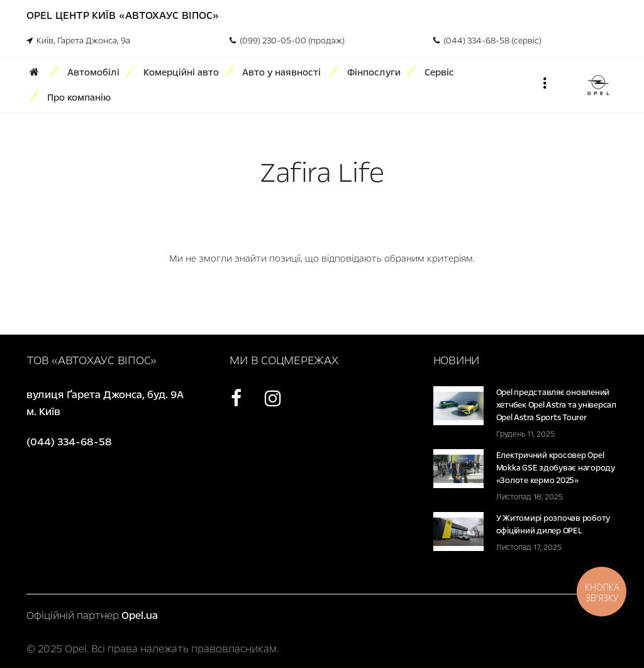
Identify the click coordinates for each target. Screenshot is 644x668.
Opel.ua (140, 615)
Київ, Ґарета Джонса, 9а (78, 41)
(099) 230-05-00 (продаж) (287, 41)
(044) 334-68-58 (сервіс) (487, 41)
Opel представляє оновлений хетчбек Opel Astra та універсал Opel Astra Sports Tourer (556, 405)
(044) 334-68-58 (69, 442)
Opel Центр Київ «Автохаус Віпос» (123, 15)
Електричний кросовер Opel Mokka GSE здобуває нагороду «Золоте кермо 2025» (556, 468)
